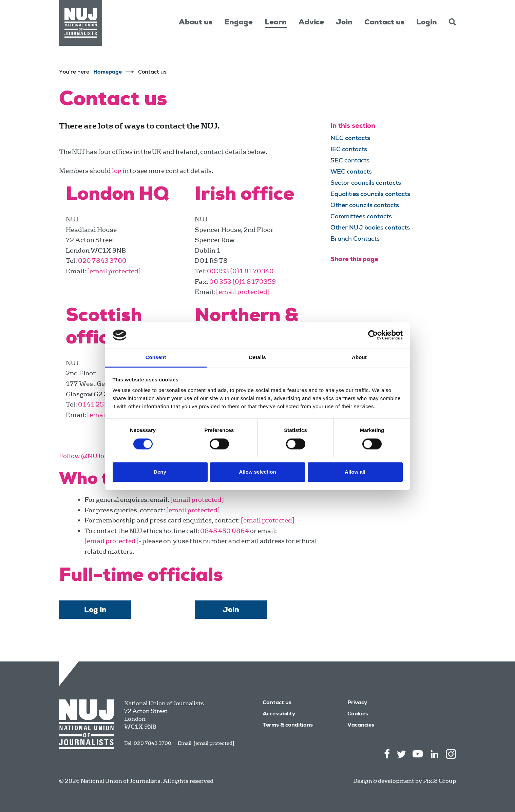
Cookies (358, 714)
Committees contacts (361, 217)
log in (120, 171)
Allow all (355, 472)
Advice (311, 23)
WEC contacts (351, 172)
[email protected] (214, 743)
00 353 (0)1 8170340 (240, 271)
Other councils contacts (365, 206)
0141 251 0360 (102, 404)
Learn (276, 23)
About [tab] (359, 358)
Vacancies (361, 726)
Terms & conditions (288, 726)
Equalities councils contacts (370, 195)
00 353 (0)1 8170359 (243, 282)
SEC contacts (350, 161)
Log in (95, 610)
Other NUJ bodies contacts (370, 228)
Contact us (384, 23)
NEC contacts (350, 139)
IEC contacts (349, 150)
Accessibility (279, 714)
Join (344, 23)
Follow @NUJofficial (91, 456)
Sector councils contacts (366, 183)
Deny (160, 472)
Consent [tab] (156, 358)
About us (196, 23)
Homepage (108, 73)
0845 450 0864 (225, 531)
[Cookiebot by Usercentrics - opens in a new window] (373, 335)
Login (427, 23)
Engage (239, 23)
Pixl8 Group (440, 781)
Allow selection (257, 472)
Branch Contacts (355, 239)
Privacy (357, 703)
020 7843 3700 (102, 261)
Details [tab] (257, 358)
